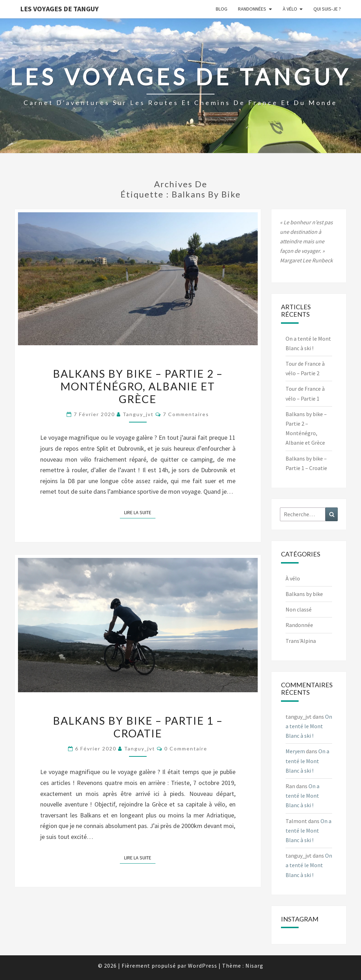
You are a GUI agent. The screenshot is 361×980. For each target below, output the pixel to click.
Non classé (299, 609)
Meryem (295, 751)
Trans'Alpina (301, 641)
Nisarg (254, 966)
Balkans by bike (304, 594)
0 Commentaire (186, 748)
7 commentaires (186, 414)
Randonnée (299, 625)
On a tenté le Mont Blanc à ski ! (309, 726)
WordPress (203, 966)
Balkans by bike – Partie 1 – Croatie (138, 727)
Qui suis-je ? (327, 9)
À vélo (290, 9)
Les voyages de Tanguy (59, 9)
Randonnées (252, 9)
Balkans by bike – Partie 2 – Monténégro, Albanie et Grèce (138, 386)
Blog (222, 9)
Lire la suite (140, 512)
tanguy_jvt (138, 414)
